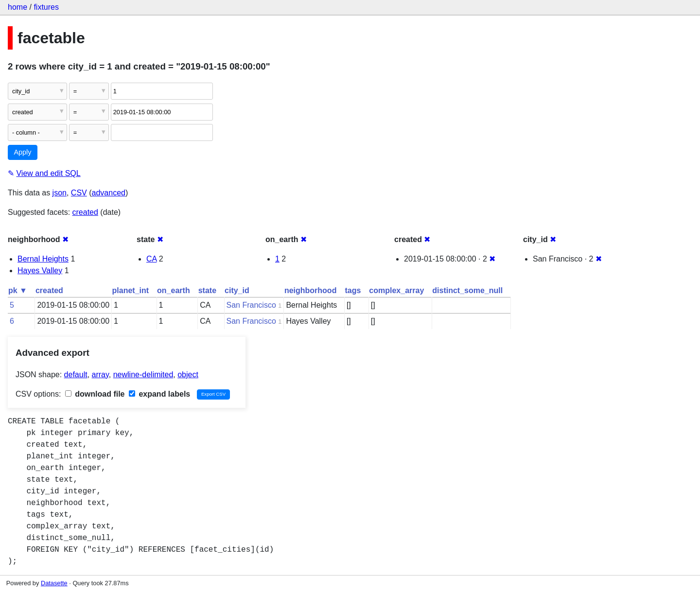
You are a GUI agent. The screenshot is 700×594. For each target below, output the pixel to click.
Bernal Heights (43, 259)
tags (353, 290)
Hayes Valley (40, 271)
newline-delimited (143, 375)
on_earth (174, 290)
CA (151, 259)
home (17, 7)
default (76, 375)
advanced (109, 193)
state (207, 290)
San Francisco (251, 305)
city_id (237, 290)
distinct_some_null (467, 290)
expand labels (159, 394)
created (85, 212)
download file (95, 394)
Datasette (54, 583)
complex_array (396, 290)
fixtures (46, 7)
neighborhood (311, 290)
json (60, 193)
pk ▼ (18, 290)
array (100, 375)
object (188, 375)
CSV (79, 193)
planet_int (131, 290)
